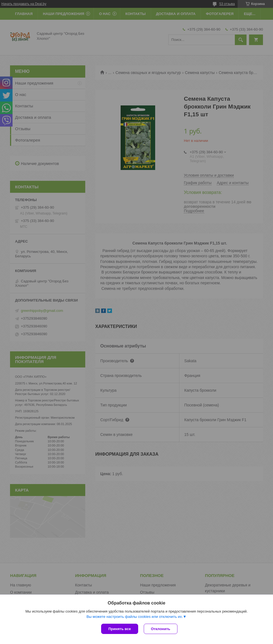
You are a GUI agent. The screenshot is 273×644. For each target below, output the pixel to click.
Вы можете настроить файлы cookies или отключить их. (135, 617)
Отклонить (161, 629)
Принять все (120, 629)
